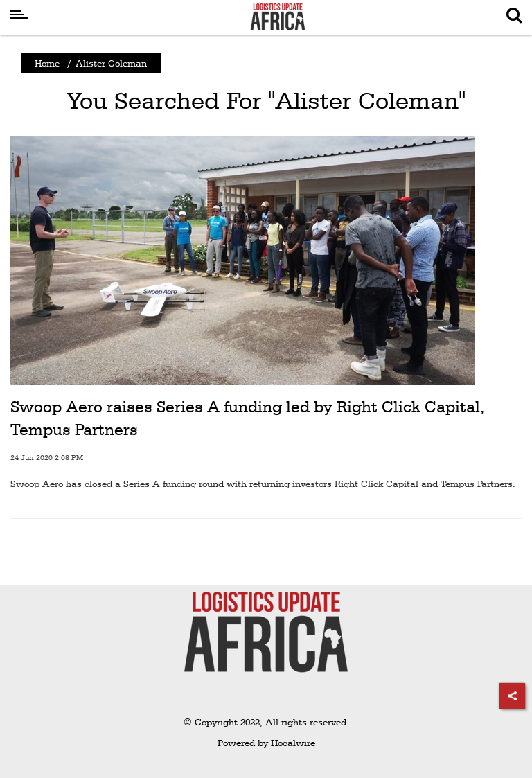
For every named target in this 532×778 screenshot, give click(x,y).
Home (47, 63)
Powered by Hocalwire (266, 743)
